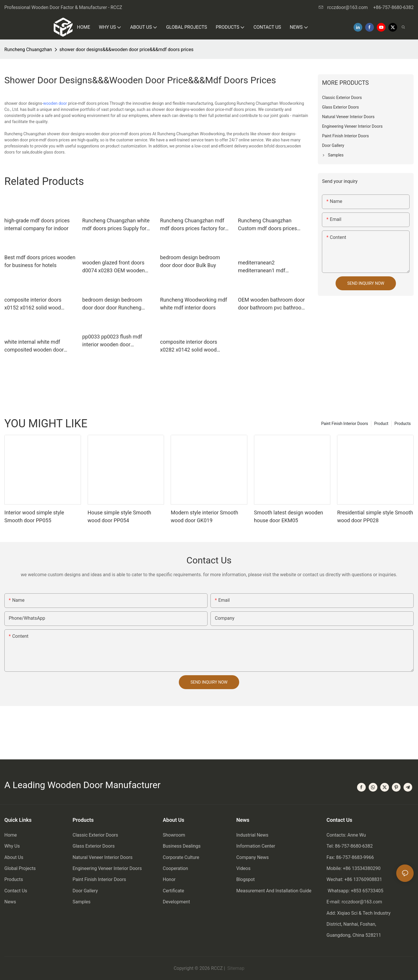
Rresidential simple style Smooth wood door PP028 (375, 516)
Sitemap (235, 968)
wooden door (55, 103)
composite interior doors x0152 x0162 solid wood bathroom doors (33, 304)
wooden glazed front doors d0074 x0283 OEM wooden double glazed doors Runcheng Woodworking (113, 267)
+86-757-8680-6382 (393, 7)
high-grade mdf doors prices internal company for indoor (37, 224)
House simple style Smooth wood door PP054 (119, 516)
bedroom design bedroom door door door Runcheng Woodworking (112, 304)
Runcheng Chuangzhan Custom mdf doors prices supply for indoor (267, 225)
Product (381, 424)
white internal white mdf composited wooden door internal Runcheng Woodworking (34, 346)
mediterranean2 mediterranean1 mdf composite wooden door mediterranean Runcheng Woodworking (267, 267)
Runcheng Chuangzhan (28, 49)
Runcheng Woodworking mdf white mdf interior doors (194, 304)
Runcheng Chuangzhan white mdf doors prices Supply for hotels (116, 225)
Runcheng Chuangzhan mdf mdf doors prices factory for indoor (193, 225)
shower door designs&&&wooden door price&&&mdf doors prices (127, 49)
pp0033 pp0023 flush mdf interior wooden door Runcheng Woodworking (112, 341)
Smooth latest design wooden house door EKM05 (289, 516)
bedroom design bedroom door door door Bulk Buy (190, 261)
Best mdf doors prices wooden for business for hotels (40, 261)
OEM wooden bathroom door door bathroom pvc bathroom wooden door (272, 304)
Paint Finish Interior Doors (345, 424)
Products (403, 424)
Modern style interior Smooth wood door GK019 (204, 516)
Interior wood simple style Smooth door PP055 (34, 516)
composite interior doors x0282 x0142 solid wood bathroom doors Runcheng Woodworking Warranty (191, 346)
